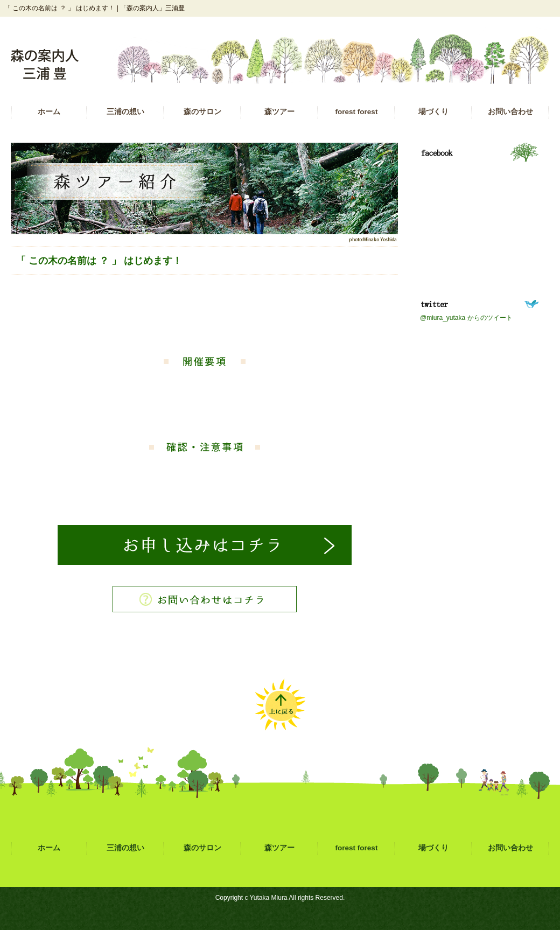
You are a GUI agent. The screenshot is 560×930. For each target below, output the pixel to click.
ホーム (49, 112)
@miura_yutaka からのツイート (466, 318)
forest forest (357, 112)
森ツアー (279, 112)
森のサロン (202, 112)
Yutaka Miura (269, 898)
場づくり (433, 112)
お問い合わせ (510, 112)
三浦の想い (125, 112)
